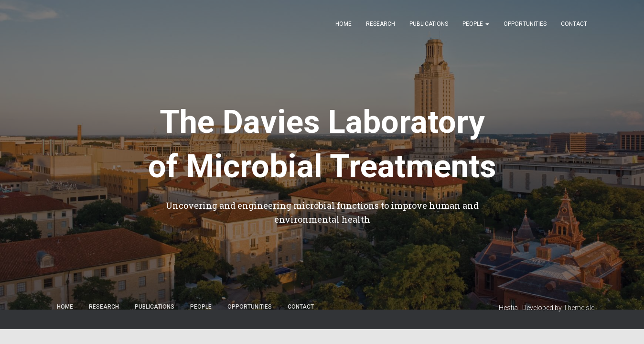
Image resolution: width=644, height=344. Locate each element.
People (476, 24)
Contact (574, 24)
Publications (429, 24)
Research (381, 24)
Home (343, 24)
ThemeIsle (579, 308)
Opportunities (525, 24)
